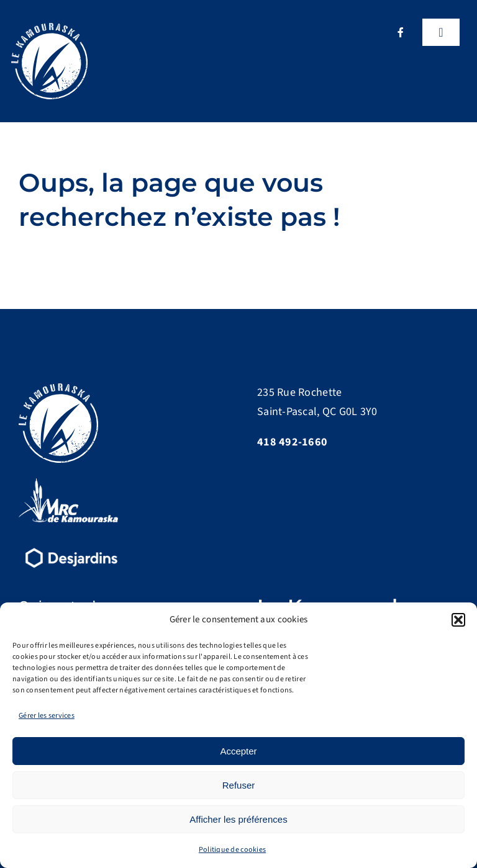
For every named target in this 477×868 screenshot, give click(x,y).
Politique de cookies (232, 850)
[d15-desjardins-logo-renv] (71, 546)
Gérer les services (47, 716)
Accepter (238, 751)
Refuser (239, 785)
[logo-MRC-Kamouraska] (68, 484)
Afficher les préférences (238, 819)
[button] (458, 620)
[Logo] (49, 28)
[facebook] (401, 32)
